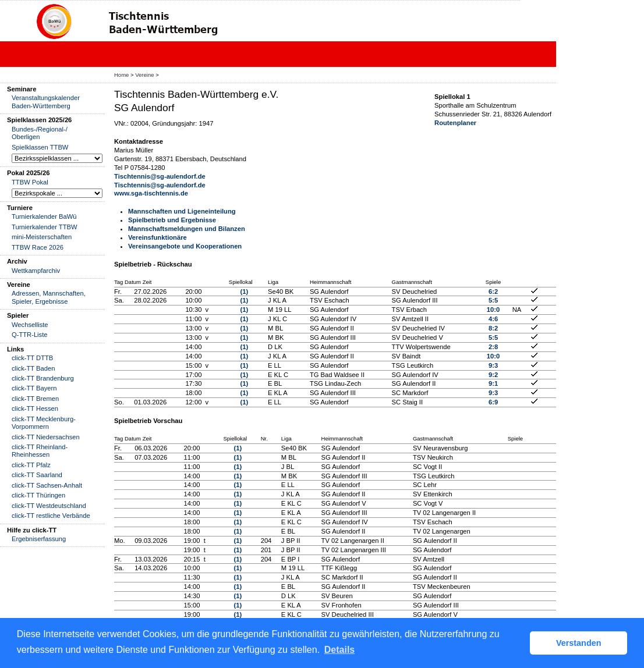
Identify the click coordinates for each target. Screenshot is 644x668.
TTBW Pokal (30, 182)
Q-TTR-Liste (30, 335)
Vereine (144, 75)
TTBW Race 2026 (38, 247)
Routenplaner (455, 123)
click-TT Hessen (35, 408)
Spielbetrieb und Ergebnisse (172, 220)
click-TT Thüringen (38, 495)
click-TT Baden (33, 368)
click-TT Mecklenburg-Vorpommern (44, 423)
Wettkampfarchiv (36, 271)
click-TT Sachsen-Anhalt (47, 485)
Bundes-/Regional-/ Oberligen (40, 133)
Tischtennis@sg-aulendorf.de (160, 176)
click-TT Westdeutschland (49, 506)
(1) (244, 292)
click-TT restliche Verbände (51, 516)
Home (121, 75)
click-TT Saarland (37, 475)
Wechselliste (30, 325)
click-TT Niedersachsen (46, 437)
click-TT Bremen (35, 399)
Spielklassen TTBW (40, 147)
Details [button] (339, 650)
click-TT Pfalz (31, 465)
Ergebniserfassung (39, 539)
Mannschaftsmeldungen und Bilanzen (187, 229)
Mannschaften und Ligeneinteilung (182, 211)
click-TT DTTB (32, 358)
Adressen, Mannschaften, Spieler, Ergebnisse (49, 297)
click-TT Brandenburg (43, 378)
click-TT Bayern (34, 388)
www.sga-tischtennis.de (151, 193)
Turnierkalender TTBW (45, 227)
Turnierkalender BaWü (44, 216)
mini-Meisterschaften (42, 237)
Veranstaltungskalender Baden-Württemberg (46, 102)
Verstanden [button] (579, 643)
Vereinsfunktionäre (158, 237)
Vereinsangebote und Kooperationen (185, 246)
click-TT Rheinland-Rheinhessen (40, 451)
